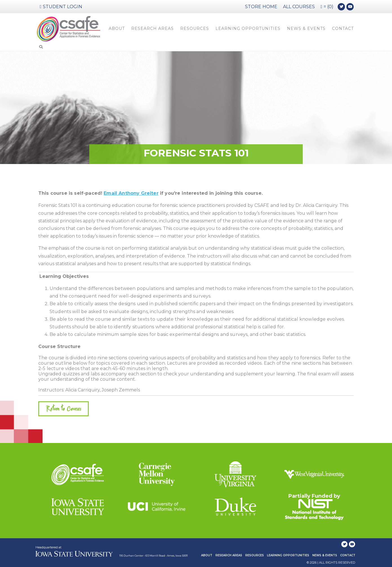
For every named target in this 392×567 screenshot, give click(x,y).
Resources (195, 28)
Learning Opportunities (248, 28)
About (117, 28)
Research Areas (152, 28)
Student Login (61, 7)
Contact (343, 28)
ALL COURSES (299, 7)
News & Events (306, 28)
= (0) (327, 7)
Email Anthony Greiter (131, 193)
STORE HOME (261, 7)
